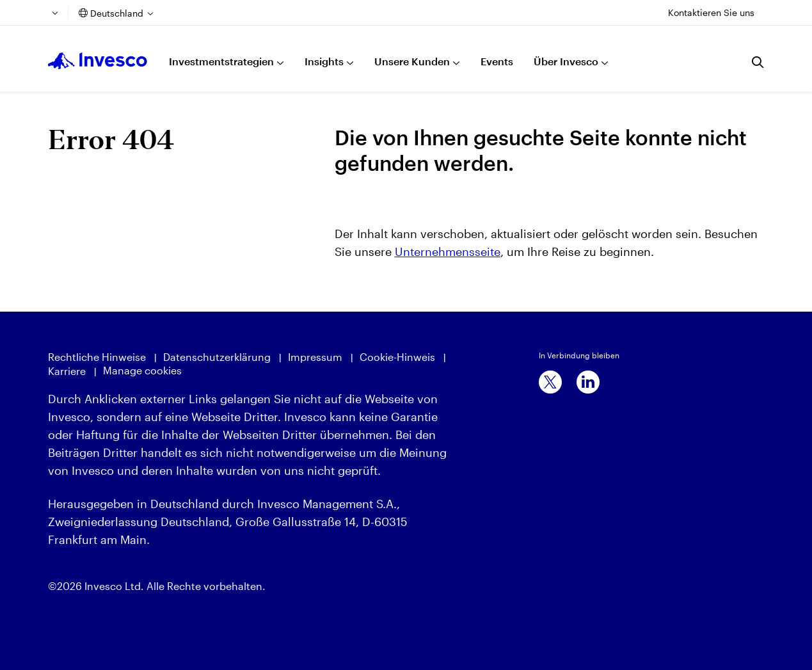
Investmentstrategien (221, 61)
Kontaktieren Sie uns (711, 12)
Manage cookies (142, 370)
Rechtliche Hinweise (97, 357)
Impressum (315, 357)
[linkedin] (588, 382)
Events (497, 61)
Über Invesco (566, 61)
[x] (550, 382)
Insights (324, 61)
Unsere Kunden (412, 61)
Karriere (67, 371)
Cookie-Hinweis (397, 357)
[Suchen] (758, 62)
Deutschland (117, 13)
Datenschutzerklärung (217, 357)
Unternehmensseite (448, 251)
